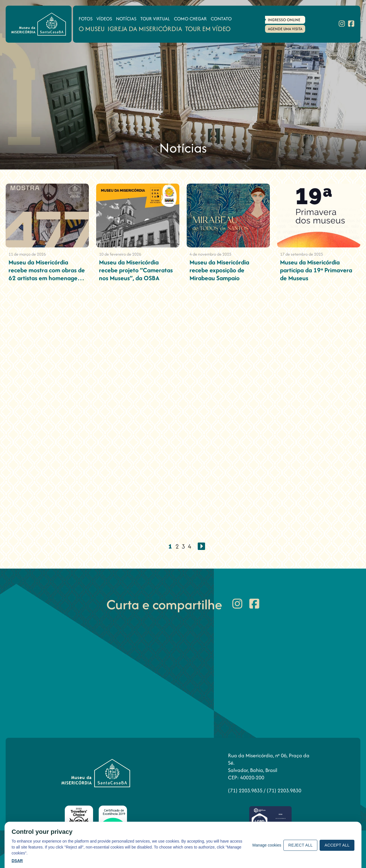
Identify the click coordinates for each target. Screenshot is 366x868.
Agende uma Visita (285, 29)
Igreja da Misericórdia (145, 29)
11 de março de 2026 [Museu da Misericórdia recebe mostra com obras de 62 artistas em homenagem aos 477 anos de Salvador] (27, 254)
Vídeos (104, 19)
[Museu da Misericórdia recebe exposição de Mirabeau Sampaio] (228, 216)
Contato (221, 19)
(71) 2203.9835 (246, 790)
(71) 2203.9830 (284, 790)
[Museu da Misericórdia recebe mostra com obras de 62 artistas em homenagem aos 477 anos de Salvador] (47, 216)
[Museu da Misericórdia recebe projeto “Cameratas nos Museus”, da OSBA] (138, 216)
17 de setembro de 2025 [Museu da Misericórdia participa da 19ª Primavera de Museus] (302, 254)
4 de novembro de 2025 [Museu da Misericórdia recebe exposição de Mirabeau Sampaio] (210, 254)
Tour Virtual (155, 19)
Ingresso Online (284, 20)
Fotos (86, 19)
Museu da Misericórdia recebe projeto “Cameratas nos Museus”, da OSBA (136, 270)
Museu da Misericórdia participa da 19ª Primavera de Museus (316, 270)
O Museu (92, 29)
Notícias (126, 19)
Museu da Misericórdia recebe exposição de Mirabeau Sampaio (219, 270)
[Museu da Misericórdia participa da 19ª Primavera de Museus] (319, 216)
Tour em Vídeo (208, 29)
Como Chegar (190, 19)
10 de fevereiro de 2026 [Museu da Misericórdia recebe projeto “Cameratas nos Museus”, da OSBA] (120, 254)
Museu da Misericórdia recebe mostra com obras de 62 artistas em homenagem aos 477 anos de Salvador (47, 274)
